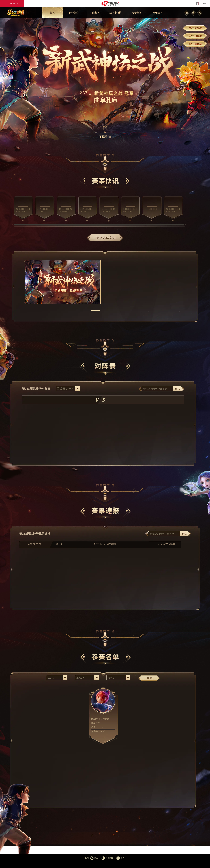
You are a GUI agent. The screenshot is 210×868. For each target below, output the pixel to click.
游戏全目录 (12, 4)
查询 (149, 678)
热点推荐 (201, 3)
